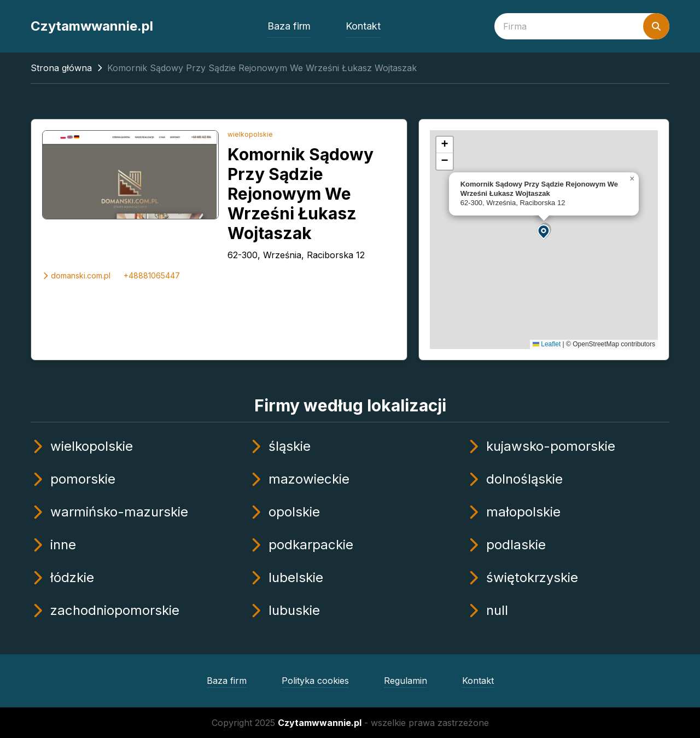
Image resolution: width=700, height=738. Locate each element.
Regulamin (406, 681)
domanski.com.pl (76, 275)
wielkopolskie (250, 134)
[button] (544, 231)
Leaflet (547, 344)
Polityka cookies (315, 681)
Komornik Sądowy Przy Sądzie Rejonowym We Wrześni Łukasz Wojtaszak (301, 194)
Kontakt (363, 26)
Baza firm (289, 26)
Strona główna (61, 68)
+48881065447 (152, 275)
